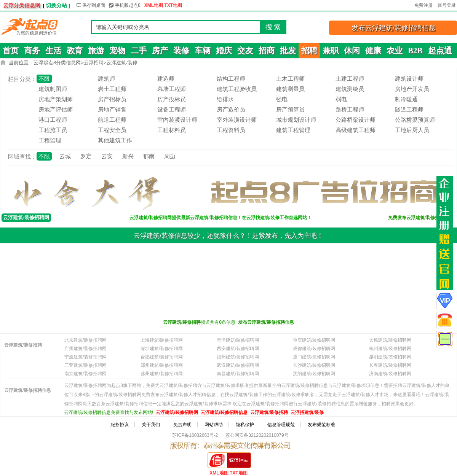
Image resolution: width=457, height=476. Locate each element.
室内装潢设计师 (177, 120)
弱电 (341, 99)
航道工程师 (112, 120)
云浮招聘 (94, 63)
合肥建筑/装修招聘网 (162, 357)
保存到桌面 (94, 5)
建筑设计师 (409, 79)
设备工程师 (172, 109)
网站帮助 (214, 425)
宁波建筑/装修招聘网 (85, 357)
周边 (170, 156)
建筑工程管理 (293, 130)
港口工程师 (53, 120)
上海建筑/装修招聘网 (162, 340)
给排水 (225, 99)
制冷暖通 (406, 99)
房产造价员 (231, 109)
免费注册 (423, 5)
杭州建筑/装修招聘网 (390, 349)
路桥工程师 (350, 109)
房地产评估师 (56, 109)
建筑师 (106, 79)
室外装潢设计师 (237, 120)
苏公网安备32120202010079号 (257, 435)
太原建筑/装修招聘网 (390, 340)
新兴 (128, 156)
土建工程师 (350, 79)
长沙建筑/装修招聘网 (314, 365)
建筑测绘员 (350, 89)
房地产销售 (112, 109)
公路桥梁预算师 (415, 120)
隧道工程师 (409, 109)
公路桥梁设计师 (356, 120)
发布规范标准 (321, 425)
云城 (65, 156)
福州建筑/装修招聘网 (238, 357)
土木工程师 (290, 79)
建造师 (166, 79)
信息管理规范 (281, 425)
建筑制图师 (53, 89)
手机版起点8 (128, 5)
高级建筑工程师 (356, 130)
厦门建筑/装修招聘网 (314, 357)
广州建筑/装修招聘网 (85, 349)
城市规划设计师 (296, 120)
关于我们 (151, 425)
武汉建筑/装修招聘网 (238, 365)
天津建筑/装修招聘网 (238, 340)
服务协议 (120, 425)
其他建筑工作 (115, 140)
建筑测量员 (290, 89)
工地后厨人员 (412, 130)
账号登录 (447, 5)
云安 (107, 156)
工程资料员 (231, 130)
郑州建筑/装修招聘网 (162, 365)
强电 (282, 99)
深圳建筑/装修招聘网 (162, 349)
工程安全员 (112, 130)
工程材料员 (172, 130)
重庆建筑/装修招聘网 (314, 340)
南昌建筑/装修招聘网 (238, 374)
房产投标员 (172, 99)
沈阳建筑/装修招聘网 (314, 374)
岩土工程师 (112, 89)
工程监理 (50, 140)
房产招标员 (112, 99)
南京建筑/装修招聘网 (85, 374)
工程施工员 (53, 130)
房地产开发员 (412, 89)
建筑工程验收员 (237, 89)
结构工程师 (231, 79)
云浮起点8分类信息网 (57, 63)
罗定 (86, 156)
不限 (44, 79)
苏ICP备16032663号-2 (195, 435)
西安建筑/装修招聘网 (238, 349)
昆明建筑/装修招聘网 (390, 357)
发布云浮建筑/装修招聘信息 (394, 28)
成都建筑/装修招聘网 (314, 349)
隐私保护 (245, 425)
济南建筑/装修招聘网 (390, 374)
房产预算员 (290, 109)
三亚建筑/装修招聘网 (85, 365)
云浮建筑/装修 (122, 63)
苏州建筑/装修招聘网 (162, 374)
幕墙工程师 (172, 89)
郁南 (149, 156)
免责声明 (182, 425)
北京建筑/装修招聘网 (85, 340)
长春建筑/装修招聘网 (390, 365)
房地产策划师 (56, 99)
